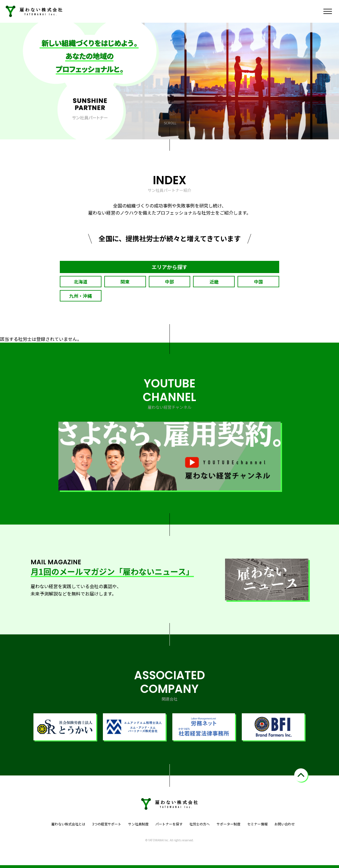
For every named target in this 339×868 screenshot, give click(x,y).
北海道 (80, 282)
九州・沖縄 (80, 296)
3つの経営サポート (107, 824)
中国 (259, 282)
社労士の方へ (200, 824)
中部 (169, 282)
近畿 (214, 282)
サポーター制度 (228, 824)
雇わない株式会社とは (68, 824)
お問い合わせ (285, 824)
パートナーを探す (169, 824)
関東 (125, 282)
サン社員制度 (138, 824)
